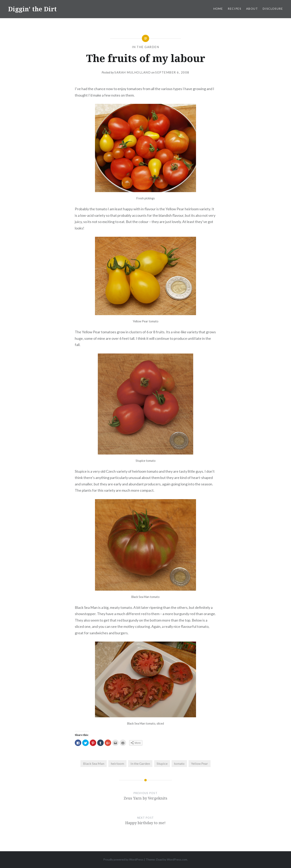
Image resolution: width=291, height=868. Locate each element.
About (252, 9)
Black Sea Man (94, 763)
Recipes (235, 9)
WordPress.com (177, 859)
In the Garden (146, 47)
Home (218, 9)
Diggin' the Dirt (32, 9)
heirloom (117, 763)
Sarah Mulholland (133, 72)
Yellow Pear (199, 763)
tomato (179, 763)
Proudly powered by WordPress (123, 859)
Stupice (162, 763)
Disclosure (273, 9)
